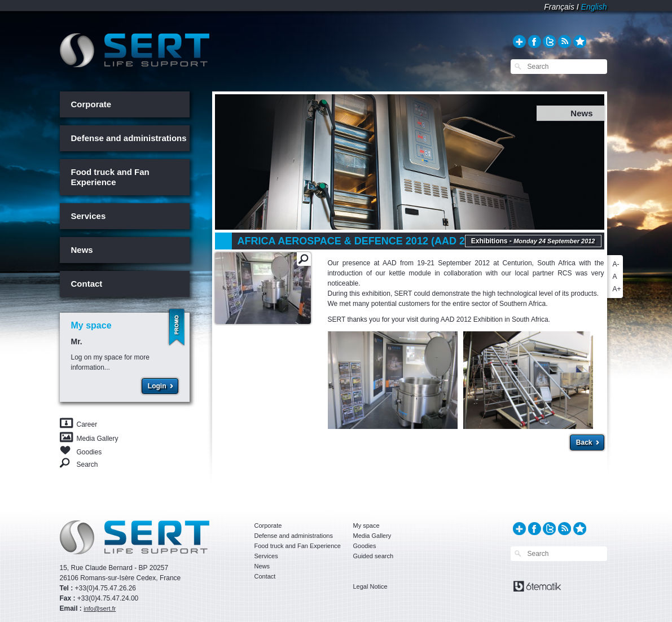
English (594, 7)
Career (87, 424)
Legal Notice (370, 586)
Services (89, 216)
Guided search (374, 556)
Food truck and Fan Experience (110, 177)
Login (157, 386)
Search (87, 464)
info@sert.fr (100, 608)
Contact (87, 284)
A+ (617, 289)
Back (584, 443)
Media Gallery (98, 439)
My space (366, 525)
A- (616, 264)
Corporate (91, 104)
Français (559, 7)
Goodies (89, 451)
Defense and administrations (129, 138)
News (82, 250)
